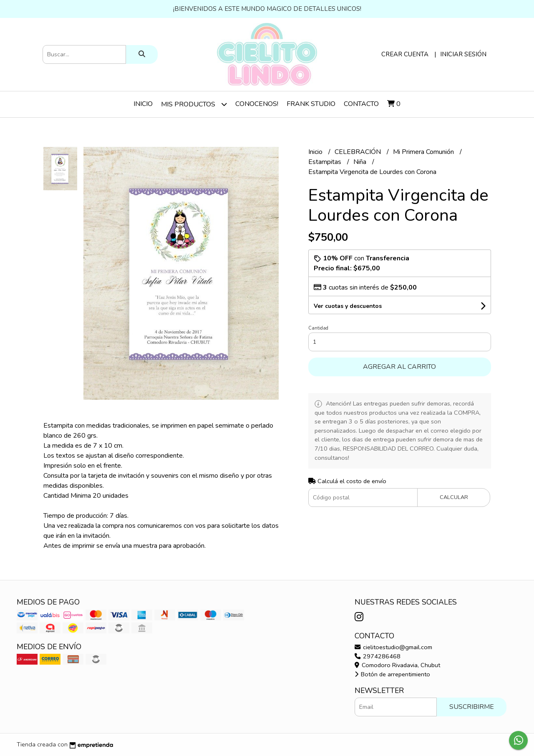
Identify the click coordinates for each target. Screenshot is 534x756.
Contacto (361, 104)
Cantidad (318, 328)
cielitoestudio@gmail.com (393, 647)
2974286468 (378, 656)
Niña (361, 162)
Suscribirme (472, 707)
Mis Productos (194, 104)
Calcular (454, 497)
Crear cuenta (405, 54)
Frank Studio (311, 104)
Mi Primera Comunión (424, 152)
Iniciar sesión (463, 54)
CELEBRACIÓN (359, 152)
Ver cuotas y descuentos (348, 306)
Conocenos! (257, 104)
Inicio (143, 104)
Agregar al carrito (399, 367)
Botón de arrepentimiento (392, 674)
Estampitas (326, 162)
